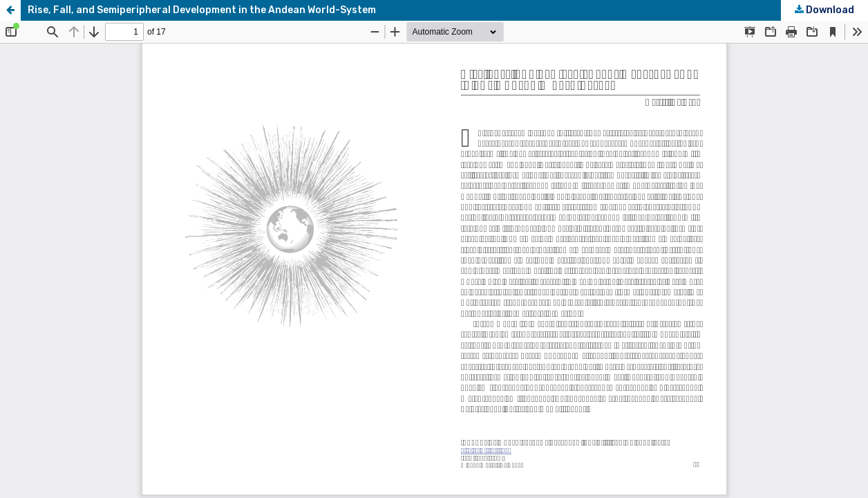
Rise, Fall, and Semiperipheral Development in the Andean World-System (202, 10)
